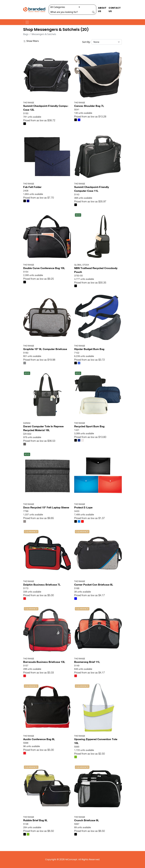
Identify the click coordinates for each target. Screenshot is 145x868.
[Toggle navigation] (27, 22)
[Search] (70, 12)
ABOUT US (102, 10)
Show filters (31, 41)
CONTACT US (115, 10)
